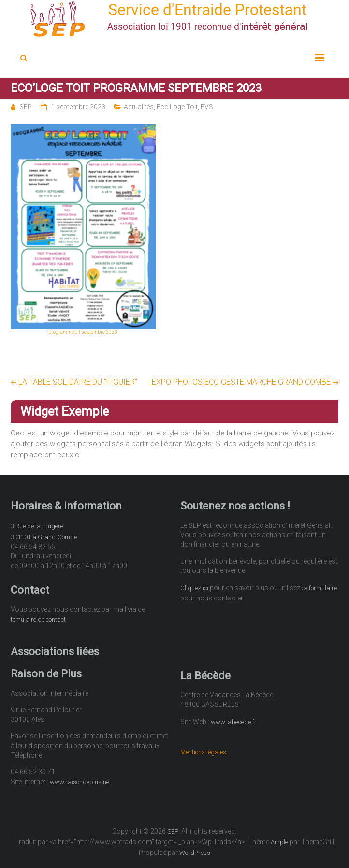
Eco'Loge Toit (177, 107)
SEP (26, 107)
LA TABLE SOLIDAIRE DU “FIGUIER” (74, 382)
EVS (207, 107)
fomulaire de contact (38, 620)
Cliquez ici (194, 588)
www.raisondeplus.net (80, 782)
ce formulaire (319, 588)
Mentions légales (203, 752)
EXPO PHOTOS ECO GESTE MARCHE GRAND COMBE (245, 382)
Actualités (139, 107)
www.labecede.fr (234, 722)
